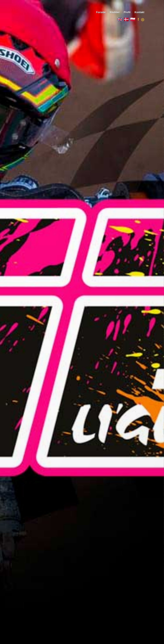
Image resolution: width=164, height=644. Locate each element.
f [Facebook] (138, 19)
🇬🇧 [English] (120, 20)
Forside (101, 12)
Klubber (115, 12)
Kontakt (139, 12)
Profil (127, 12)
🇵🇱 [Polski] (133, 20)
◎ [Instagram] (143, 19)
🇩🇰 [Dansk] (126, 19)
